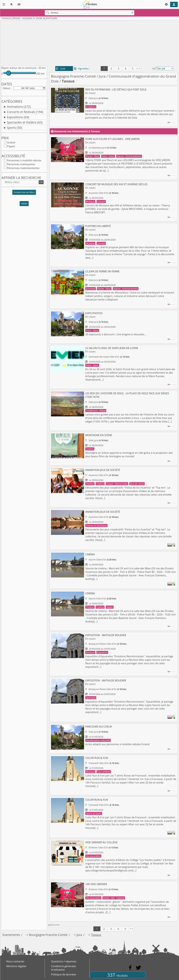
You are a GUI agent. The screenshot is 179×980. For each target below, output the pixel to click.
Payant (11, 147)
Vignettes (81, 69)
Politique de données (64, 974)
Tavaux (96, 935)
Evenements (11, 935)
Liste (61, 69)
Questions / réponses (64, 961)
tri (154, 69)
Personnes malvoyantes (21, 165)
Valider (24, 204)
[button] (24, 194)
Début (6, 88)
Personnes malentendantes (23, 169)
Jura (102, 76)
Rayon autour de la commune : (20, 68)
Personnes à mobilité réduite (24, 161)
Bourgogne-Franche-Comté (73, 76)
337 (117, 975)
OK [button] (41, 183)
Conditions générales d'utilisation (64, 968)
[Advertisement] (89, 42)
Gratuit (11, 143)
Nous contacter (15, 961)
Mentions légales (16, 966)
